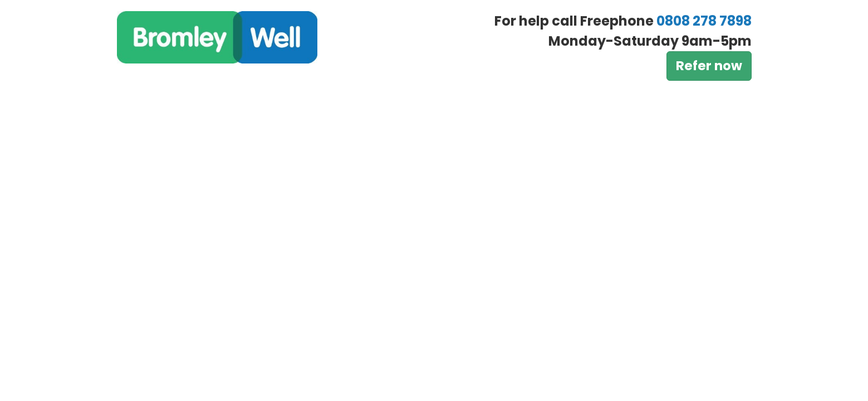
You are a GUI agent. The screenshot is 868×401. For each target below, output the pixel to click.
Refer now (709, 66)
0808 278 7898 (704, 21)
